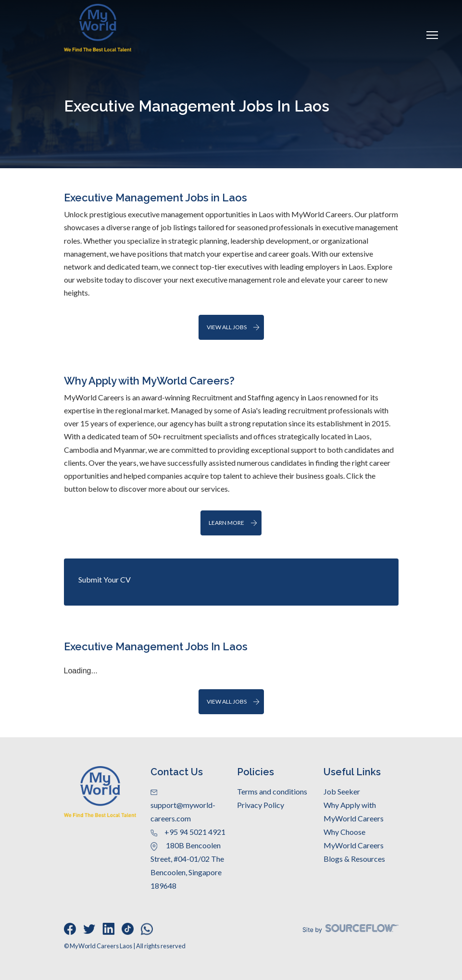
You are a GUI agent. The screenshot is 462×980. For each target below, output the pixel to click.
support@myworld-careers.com (183, 806)
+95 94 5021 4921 (188, 832)
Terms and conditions (272, 791)
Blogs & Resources (354, 859)
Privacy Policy (261, 805)
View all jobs (227, 327)
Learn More (226, 523)
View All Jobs (227, 701)
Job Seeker (342, 791)
